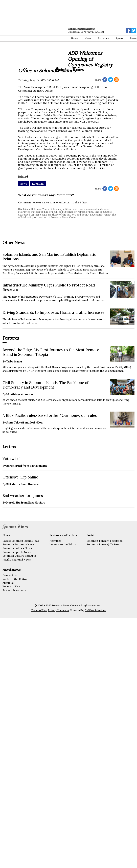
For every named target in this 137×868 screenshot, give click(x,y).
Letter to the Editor (75, 202)
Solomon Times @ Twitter (103, 544)
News (88, 38)
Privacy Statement (14, 590)
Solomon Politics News (17, 548)
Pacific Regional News (17, 560)
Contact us (10, 575)
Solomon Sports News (17, 552)
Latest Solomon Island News (21, 541)
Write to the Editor (15, 579)
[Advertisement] (31, 33)
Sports (119, 38)
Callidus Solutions (95, 610)
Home (75, 38)
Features (55, 541)
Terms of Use (11, 586)
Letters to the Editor (63, 544)
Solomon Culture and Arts (19, 556)
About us (8, 583)
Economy (103, 38)
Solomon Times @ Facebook (105, 541)
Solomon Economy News (19, 544)
